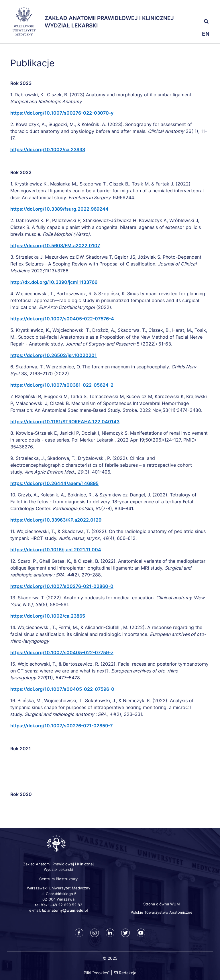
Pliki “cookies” (97, 973)
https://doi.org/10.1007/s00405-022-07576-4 (62, 319)
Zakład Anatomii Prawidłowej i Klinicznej (109, 18)
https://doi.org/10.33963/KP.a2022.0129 (56, 520)
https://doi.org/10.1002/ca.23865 (48, 616)
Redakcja (128, 973)
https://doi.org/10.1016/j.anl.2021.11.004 (56, 550)
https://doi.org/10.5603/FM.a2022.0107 (55, 246)
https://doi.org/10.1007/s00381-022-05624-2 (62, 385)
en (206, 34)
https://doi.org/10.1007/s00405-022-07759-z (62, 652)
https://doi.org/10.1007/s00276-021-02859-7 (61, 726)
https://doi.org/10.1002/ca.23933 (48, 149)
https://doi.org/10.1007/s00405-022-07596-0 (62, 689)
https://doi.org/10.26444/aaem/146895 (54, 483)
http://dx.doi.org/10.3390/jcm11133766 (54, 282)
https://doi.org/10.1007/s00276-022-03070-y (62, 113)
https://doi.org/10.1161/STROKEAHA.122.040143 (65, 422)
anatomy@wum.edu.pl (67, 910)
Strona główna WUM (162, 904)
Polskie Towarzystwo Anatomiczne (162, 912)
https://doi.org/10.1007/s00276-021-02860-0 (62, 586)
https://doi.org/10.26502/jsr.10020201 (54, 355)
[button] (196, 9)
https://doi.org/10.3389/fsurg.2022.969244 (59, 209)
